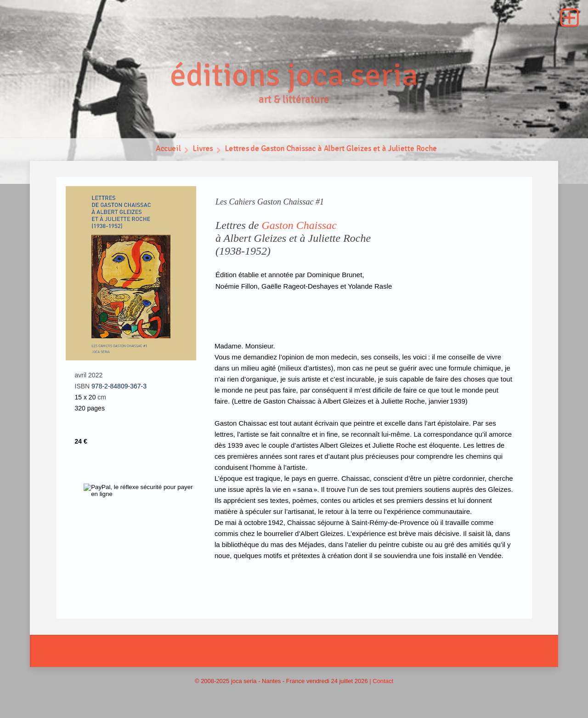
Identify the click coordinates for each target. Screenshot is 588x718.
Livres (202, 149)
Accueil (167, 149)
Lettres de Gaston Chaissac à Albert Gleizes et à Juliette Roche (331, 149)
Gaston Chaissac (299, 225)
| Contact (381, 681)
